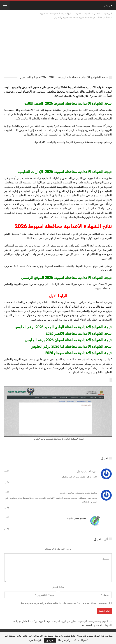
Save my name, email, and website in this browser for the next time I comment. (64, 603)
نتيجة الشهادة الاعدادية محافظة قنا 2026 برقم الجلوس (71, 347)
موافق (50, 640)
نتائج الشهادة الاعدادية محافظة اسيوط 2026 (63, 226)
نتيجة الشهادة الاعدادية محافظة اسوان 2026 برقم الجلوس (68, 340)
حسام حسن (80, 518)
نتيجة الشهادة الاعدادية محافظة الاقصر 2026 (79, 334)
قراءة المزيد (35, 640)
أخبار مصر (108, 5)
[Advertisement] (58, 46)
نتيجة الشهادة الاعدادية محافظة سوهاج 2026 (78, 353)
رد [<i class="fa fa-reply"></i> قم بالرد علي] (7, 482)
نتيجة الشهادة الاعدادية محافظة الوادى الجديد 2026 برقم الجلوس (63, 327)
